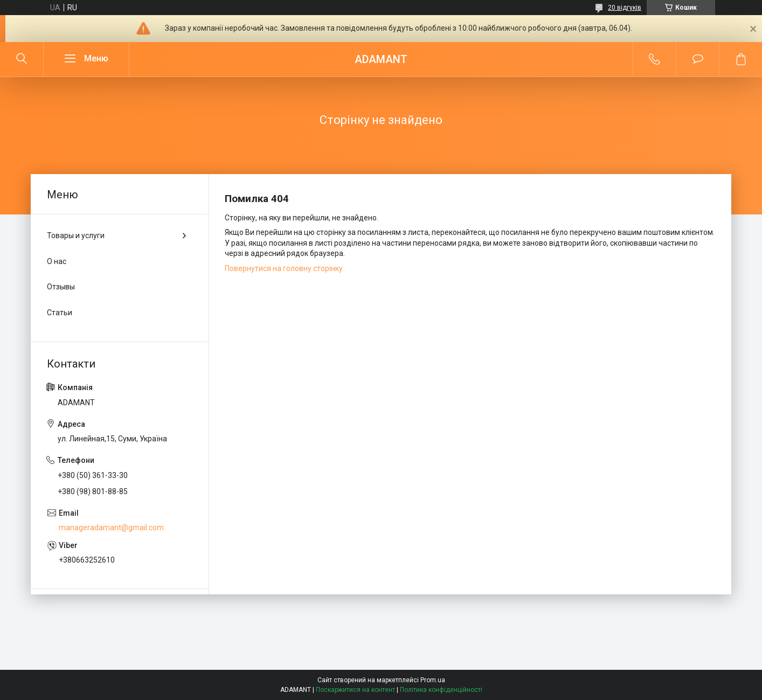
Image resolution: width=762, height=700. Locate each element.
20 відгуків (625, 8)
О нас (57, 261)
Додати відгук (698, 59)
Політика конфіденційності (441, 690)
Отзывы (61, 287)
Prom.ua (433, 680)
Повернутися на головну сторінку (284, 268)
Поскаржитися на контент (355, 690)
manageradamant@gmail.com (111, 528)
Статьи (60, 313)
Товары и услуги (76, 235)
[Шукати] (22, 59)
